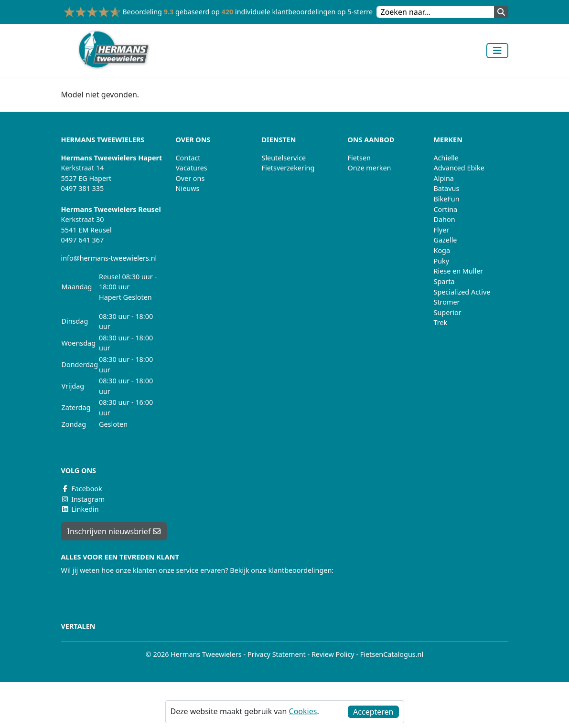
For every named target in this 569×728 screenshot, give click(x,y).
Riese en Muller (459, 271)
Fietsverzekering (288, 168)
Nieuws (188, 188)
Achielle (446, 158)
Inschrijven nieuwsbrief (114, 531)
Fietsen (359, 158)
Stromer (447, 302)
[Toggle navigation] (497, 51)
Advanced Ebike (459, 168)
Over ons (190, 178)
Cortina (446, 209)
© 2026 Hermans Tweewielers (194, 654)
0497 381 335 (83, 188)
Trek (441, 322)
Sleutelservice (284, 158)
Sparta (444, 281)
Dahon (445, 219)
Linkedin (80, 509)
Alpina (444, 178)
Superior (448, 312)
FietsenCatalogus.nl (392, 654)
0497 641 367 (83, 240)
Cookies (303, 711)
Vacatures (192, 168)
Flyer (442, 230)
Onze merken (370, 168)
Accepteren (373, 712)
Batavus (447, 188)
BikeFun (447, 199)
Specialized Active (462, 292)
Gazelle (446, 240)
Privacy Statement (277, 654)
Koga (442, 250)
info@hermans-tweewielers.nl (109, 258)
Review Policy (333, 654)
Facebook (82, 489)
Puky (442, 261)
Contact (188, 158)
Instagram (83, 499)
